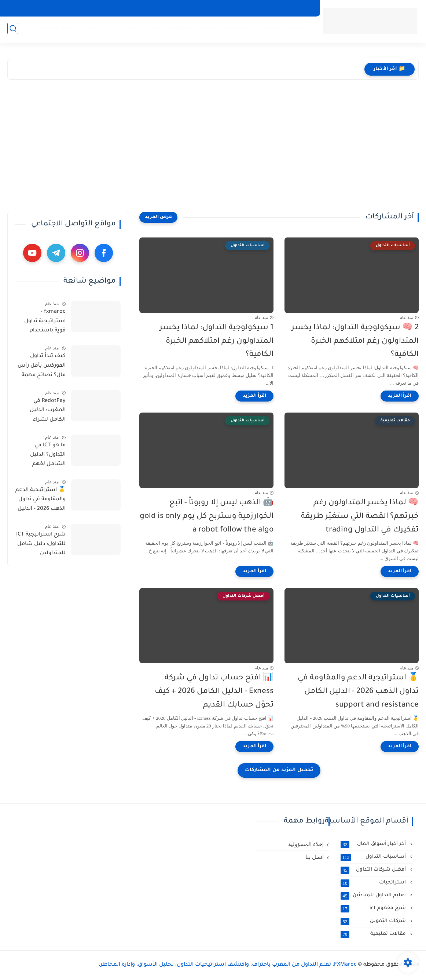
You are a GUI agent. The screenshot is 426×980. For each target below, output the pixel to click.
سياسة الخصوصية (291, 8)
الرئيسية (298, 30)
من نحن (179, 8)
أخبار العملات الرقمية (223, 30)
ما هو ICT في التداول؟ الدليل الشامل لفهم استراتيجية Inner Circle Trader (45, 456)
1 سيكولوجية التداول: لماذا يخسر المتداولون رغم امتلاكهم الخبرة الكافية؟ (216, 342)
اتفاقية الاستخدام (215, 8)
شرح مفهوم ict (374, 908)
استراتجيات (374, 883)
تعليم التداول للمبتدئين (374, 896)
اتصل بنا (253, 8)
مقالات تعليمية (374, 934)
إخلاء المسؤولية (306, 844)
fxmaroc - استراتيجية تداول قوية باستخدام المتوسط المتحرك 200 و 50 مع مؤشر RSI (43, 323)
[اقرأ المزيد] (400, 396)
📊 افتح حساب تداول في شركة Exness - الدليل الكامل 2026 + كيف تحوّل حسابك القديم (214, 692)
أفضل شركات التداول (110, 30)
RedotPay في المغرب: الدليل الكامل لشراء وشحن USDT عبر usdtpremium (45, 412)
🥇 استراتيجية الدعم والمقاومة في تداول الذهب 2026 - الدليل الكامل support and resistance (358, 692)
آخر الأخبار (269, 30)
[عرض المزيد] (158, 217)
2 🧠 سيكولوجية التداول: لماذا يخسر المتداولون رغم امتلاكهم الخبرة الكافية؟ (355, 342)
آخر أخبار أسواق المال (374, 844)
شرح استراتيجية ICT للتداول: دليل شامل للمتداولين (41, 544)
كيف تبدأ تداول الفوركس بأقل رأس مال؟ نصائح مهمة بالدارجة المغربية (42, 367)
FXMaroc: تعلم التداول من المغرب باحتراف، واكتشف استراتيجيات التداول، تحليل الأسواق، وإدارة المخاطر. (228, 965)
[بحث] (13, 30)
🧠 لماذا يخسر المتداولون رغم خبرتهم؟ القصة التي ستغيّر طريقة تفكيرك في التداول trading (360, 517)
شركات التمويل (56, 30)
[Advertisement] (241, 146)
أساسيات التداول (167, 30)
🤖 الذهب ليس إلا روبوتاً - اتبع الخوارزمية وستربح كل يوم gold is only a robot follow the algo (207, 517)
